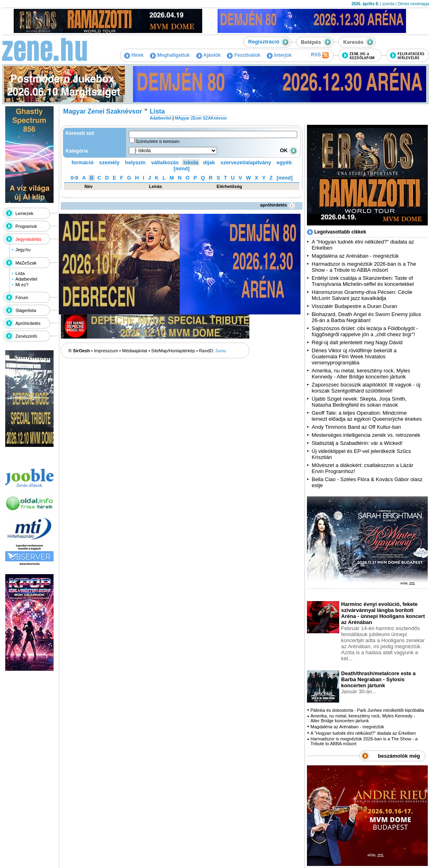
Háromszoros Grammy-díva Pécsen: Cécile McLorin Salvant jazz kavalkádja (362, 295)
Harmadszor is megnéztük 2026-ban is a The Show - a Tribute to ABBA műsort (364, 267)
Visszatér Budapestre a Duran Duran (354, 306)
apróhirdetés (278, 205)
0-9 (74, 178)
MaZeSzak (26, 263)
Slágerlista (26, 310)
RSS (320, 55)
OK (289, 150)
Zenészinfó (26, 336)
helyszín (135, 162)
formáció (83, 162)
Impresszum (106, 351)
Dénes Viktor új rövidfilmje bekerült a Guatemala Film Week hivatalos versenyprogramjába (354, 356)
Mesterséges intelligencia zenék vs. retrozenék (366, 435)
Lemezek (24, 213)
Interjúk (279, 55)
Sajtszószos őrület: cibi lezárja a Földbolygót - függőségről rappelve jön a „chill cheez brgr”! (365, 331)
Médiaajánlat (135, 351)
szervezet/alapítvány (246, 162)
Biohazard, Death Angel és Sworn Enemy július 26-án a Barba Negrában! (367, 317)
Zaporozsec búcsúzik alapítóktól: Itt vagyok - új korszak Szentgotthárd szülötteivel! (366, 388)
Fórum (22, 298)
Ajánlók (208, 55)
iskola (191, 162)
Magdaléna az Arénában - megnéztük (355, 256)
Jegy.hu (23, 250)
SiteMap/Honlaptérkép (173, 351)
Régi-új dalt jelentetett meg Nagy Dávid (357, 342)
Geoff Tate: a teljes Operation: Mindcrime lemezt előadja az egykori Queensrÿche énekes (367, 416)
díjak (209, 162)
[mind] (182, 168)
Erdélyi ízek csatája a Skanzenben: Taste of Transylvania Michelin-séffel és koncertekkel (363, 281)
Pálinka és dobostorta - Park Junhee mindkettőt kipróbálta (367, 710)
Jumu (221, 351)
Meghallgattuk (170, 55)
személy (109, 162)
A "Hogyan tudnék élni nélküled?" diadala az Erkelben (363, 733)
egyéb (284, 162)
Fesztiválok (244, 55)
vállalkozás (165, 162)
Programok (26, 226)
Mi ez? (22, 285)
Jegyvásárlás (28, 239)
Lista (20, 273)
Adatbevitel (26, 279)
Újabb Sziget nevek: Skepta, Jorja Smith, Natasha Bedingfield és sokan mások (359, 402)
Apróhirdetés (28, 323)
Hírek (134, 55)
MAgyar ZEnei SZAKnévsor (201, 118)
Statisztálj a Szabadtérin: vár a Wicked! (357, 443)
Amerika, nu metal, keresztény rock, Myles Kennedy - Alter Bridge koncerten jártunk (361, 374)
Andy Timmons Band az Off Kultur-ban (356, 427)
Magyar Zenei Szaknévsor (103, 111)
